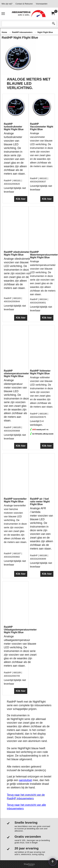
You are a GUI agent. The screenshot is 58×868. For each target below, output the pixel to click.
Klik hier (21, 214)
